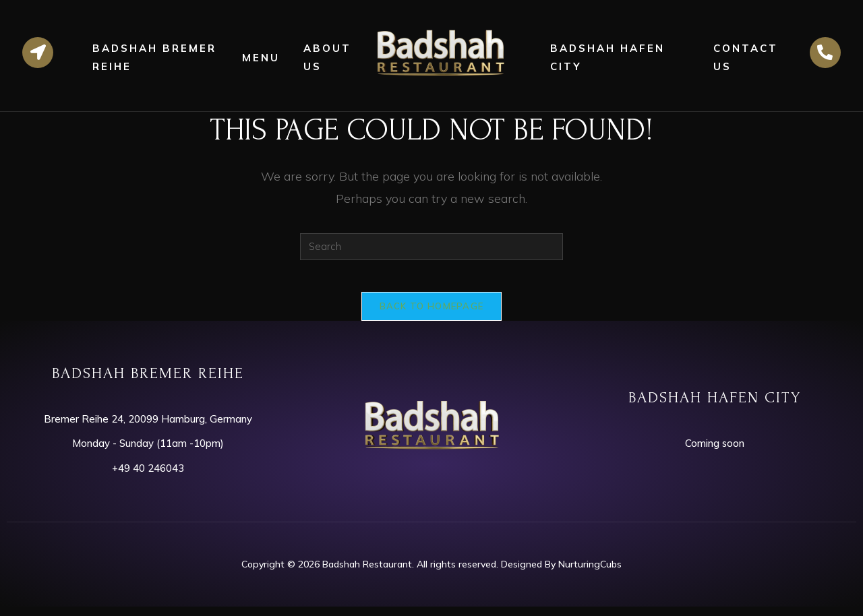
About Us (327, 57)
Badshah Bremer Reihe (154, 57)
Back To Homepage (432, 315)
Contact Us (746, 57)
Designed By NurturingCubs (561, 573)
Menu (261, 58)
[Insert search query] (431, 247)
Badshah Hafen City (607, 57)
